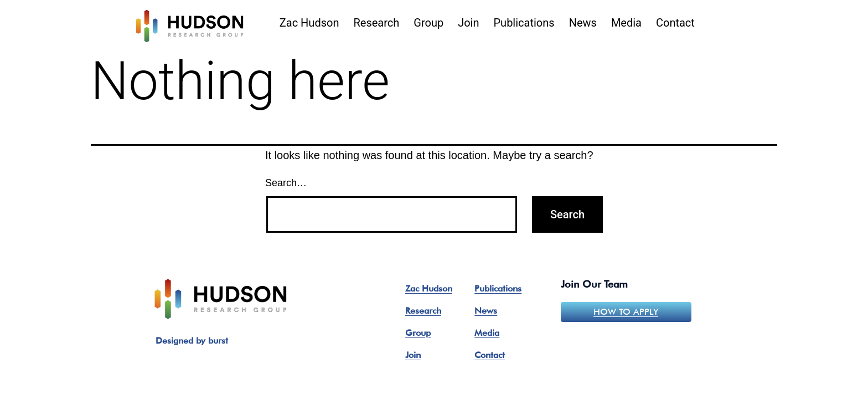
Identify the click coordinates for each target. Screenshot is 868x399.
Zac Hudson (309, 23)
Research (376, 23)
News (583, 23)
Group (428, 23)
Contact (675, 23)
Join (468, 23)
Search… (286, 183)
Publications (524, 23)
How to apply (626, 312)
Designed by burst (192, 341)
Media (626, 23)
